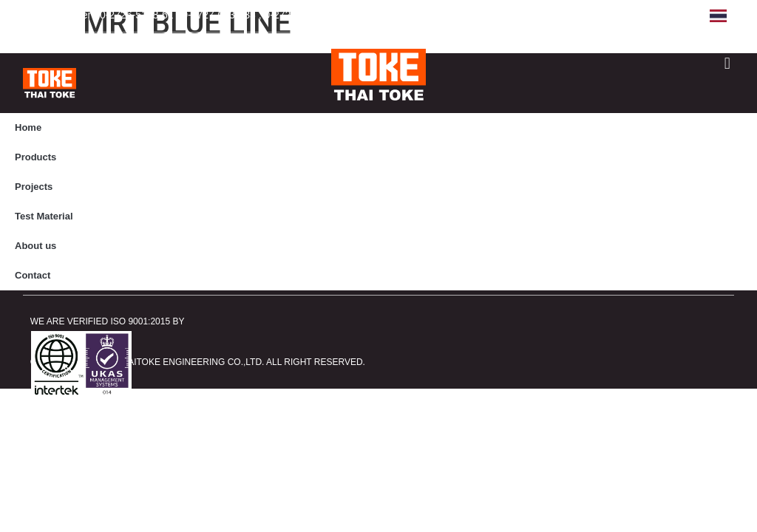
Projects (34, 187)
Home (28, 127)
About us (35, 246)
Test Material (44, 216)
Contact (33, 275)
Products (35, 157)
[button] (727, 63)
